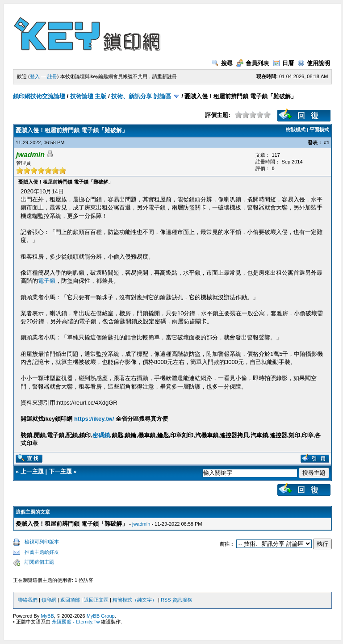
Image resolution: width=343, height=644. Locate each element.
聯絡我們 (28, 600)
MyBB (47, 616)
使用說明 (314, 63)
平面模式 (319, 130)
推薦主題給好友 (42, 552)
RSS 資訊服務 (176, 600)
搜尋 (222, 63)
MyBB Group (101, 616)
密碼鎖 (101, 435)
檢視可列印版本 (42, 542)
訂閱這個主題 (39, 562)
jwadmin (141, 524)
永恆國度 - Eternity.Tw (76, 622)
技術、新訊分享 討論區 (141, 96)
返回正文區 (96, 600)
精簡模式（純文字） (135, 600)
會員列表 (253, 63)
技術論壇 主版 (88, 96)
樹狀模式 (296, 130)
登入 (35, 76)
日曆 (283, 63)
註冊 (52, 76)
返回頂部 (70, 600)
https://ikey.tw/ (94, 419)
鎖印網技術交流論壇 (39, 96)
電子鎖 (47, 281)
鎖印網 (49, 600)
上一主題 (32, 471)
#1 (326, 142)
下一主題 (60, 471)
